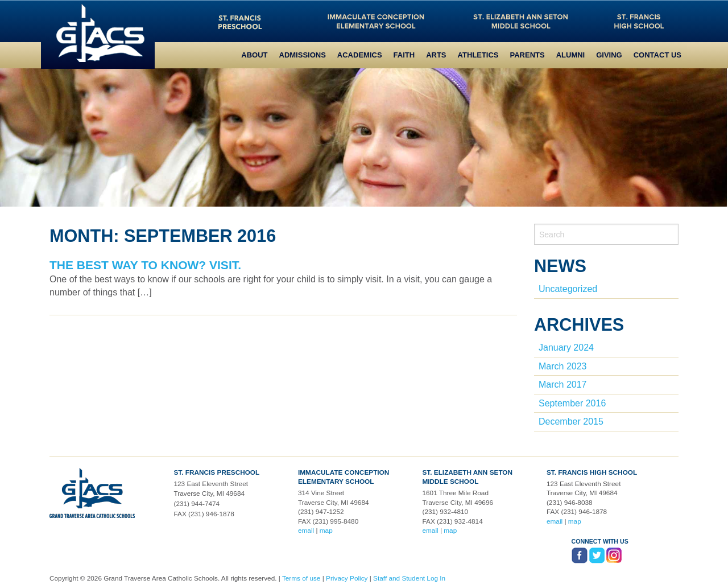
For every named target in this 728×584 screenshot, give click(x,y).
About (254, 55)
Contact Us (657, 55)
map (326, 530)
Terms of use (301, 578)
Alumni (571, 55)
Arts (436, 55)
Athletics (478, 55)
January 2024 (566, 347)
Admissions (303, 55)
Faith (404, 55)
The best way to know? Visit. (145, 265)
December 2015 (571, 421)
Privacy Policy (347, 578)
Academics (360, 55)
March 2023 (563, 366)
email (306, 530)
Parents (528, 55)
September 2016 (572, 403)
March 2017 (563, 384)
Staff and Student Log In (409, 578)
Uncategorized (568, 289)
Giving (609, 55)
